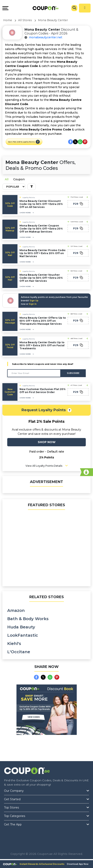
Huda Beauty (21, 627)
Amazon (16, 610)
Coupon (19, 179)
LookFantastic (23, 635)
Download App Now (78, 864)
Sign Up (34, 301)
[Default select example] (14, 187)
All (7, 179)
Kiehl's (14, 644)
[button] (38, 142)
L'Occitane (19, 652)
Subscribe (73, 373)
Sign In (33, 304)
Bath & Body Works (28, 619)
